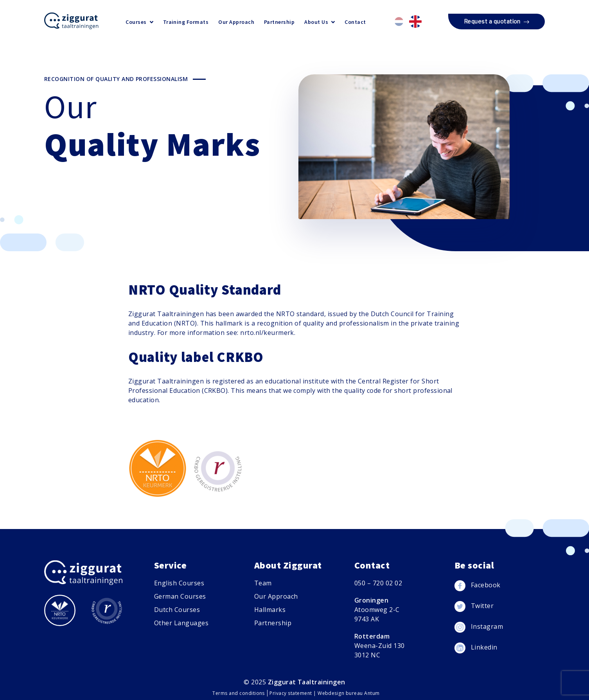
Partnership (279, 22)
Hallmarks (270, 610)
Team (263, 583)
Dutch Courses (177, 610)
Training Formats (186, 22)
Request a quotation (497, 22)
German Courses (180, 596)
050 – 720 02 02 (378, 583)
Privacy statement (291, 693)
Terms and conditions (239, 693)
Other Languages (181, 623)
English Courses (179, 583)
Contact (355, 22)
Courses (139, 22)
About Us (320, 22)
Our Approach (236, 22)
